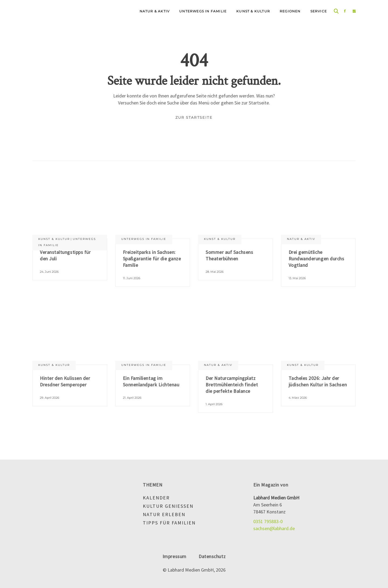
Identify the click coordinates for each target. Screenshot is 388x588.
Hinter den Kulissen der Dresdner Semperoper (65, 381)
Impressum (174, 556)
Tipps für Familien (169, 523)
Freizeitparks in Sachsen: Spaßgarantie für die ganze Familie (152, 259)
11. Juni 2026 (132, 278)
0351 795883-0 (268, 521)
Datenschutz (212, 556)
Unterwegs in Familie (144, 239)
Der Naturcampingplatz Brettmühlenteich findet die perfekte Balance (232, 385)
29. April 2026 (50, 398)
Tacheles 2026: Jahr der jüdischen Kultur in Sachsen (318, 381)
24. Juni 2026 (49, 272)
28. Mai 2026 (215, 272)
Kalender (156, 498)
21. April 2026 (132, 398)
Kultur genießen (168, 506)
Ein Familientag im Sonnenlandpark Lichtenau (151, 381)
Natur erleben (164, 514)
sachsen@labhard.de (274, 528)
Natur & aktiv (301, 239)
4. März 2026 (298, 398)
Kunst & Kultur (54, 239)
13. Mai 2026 (297, 278)
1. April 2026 (214, 404)
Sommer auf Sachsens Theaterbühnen (229, 255)
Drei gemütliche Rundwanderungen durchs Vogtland (316, 259)
